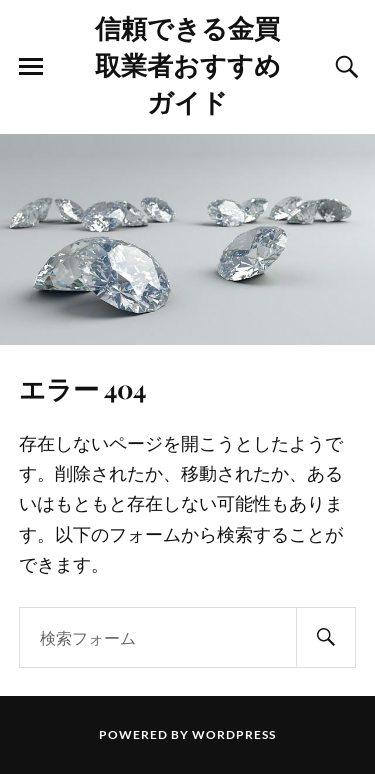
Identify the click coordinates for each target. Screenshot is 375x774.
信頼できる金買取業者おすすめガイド (188, 64)
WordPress (234, 734)
